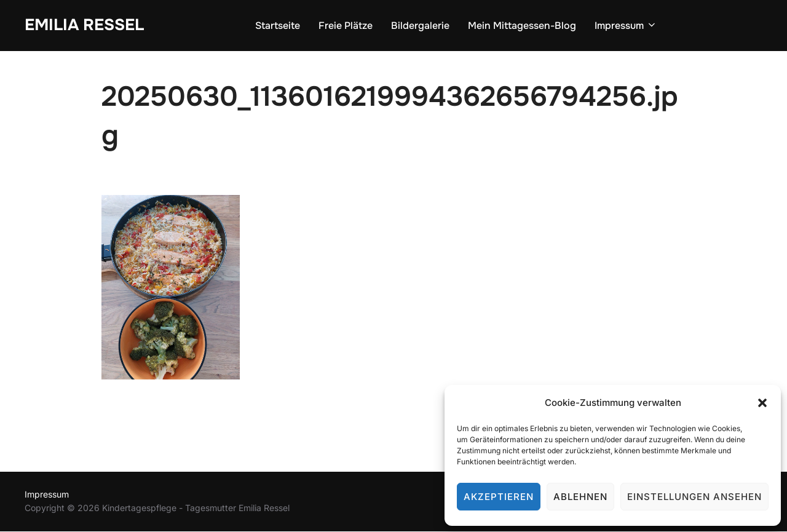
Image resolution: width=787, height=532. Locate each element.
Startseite (278, 26)
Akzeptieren (499, 497)
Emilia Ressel (84, 25)
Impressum (626, 26)
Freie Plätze (346, 26)
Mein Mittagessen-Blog (522, 26)
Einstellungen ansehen (694, 497)
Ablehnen (580, 497)
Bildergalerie (420, 26)
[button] (762, 403)
